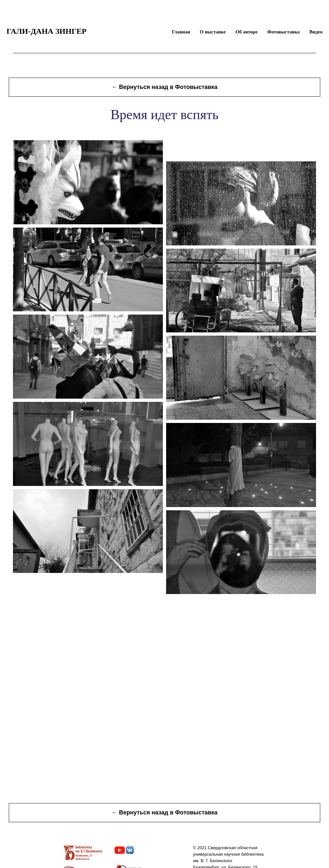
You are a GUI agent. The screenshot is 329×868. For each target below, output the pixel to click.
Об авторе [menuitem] (247, 32)
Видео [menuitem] (316, 32)
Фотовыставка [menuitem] (284, 32)
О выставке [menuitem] (213, 32)
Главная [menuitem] (181, 32)
